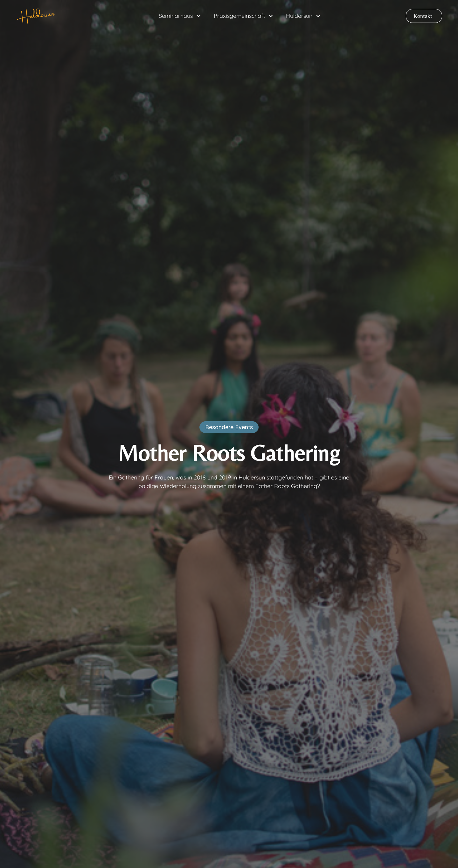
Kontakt (423, 16)
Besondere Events (229, 427)
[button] (180, 16)
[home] (36, 16)
